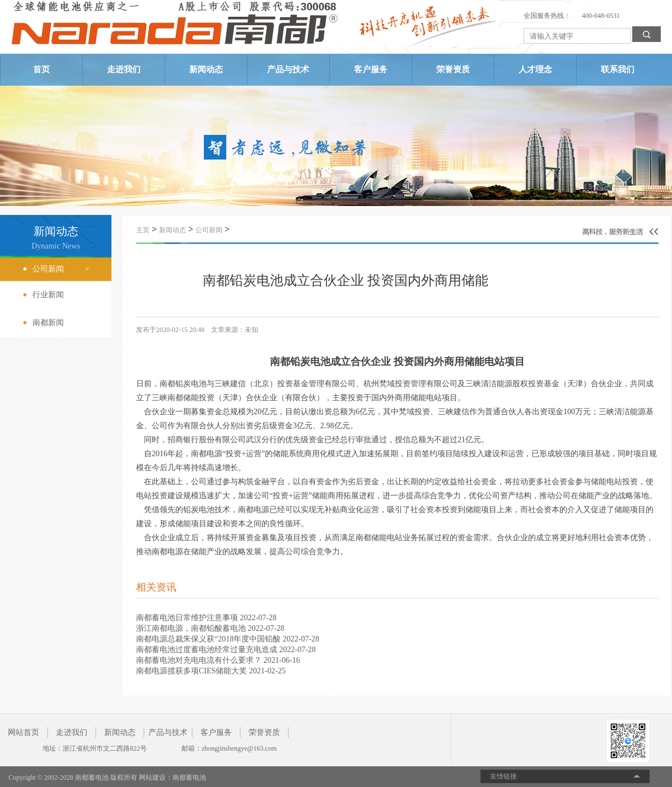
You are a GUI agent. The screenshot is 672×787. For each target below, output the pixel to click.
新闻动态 (206, 69)
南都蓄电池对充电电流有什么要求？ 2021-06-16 (218, 660)
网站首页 (24, 732)
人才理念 (535, 69)
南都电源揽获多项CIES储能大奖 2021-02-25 (211, 671)
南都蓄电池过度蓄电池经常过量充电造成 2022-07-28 (226, 650)
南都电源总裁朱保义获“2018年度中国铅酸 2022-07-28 (228, 639)
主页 (143, 230)
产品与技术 (288, 69)
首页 (41, 69)
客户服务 (371, 69)
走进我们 (124, 69)
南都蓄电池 (189, 777)
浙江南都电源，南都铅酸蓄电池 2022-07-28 (210, 628)
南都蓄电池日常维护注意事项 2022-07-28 (206, 618)
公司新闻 (209, 230)
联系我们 (618, 69)
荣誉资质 (453, 69)
